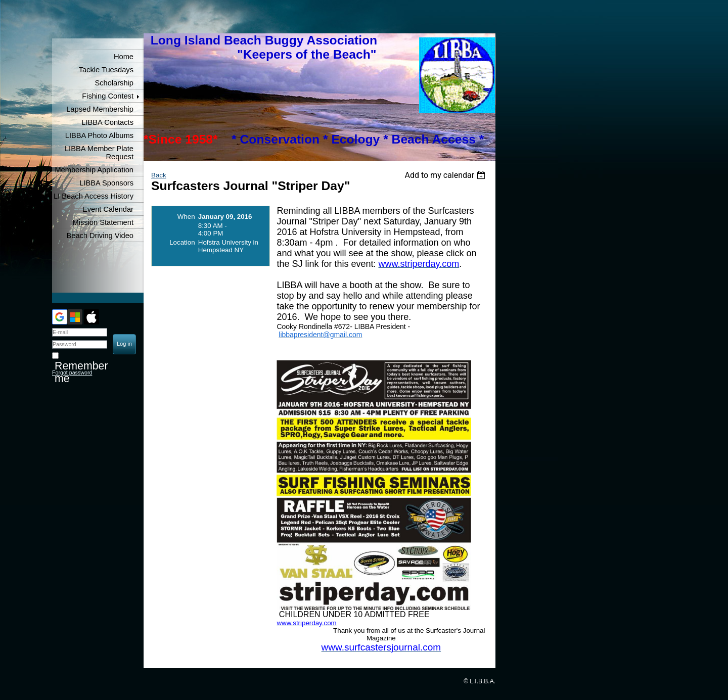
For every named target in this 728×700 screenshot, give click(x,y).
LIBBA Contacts (107, 122)
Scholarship (114, 83)
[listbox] (446, 175)
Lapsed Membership (100, 109)
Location (182, 242)
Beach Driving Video (100, 236)
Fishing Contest (108, 96)
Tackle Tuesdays (106, 70)
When (186, 217)
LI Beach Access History (94, 196)
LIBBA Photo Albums (99, 135)
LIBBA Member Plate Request (99, 153)
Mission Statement (103, 222)
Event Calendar (108, 209)
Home (124, 57)
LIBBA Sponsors (106, 183)
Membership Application (94, 170)
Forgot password (72, 372)
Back (159, 175)
